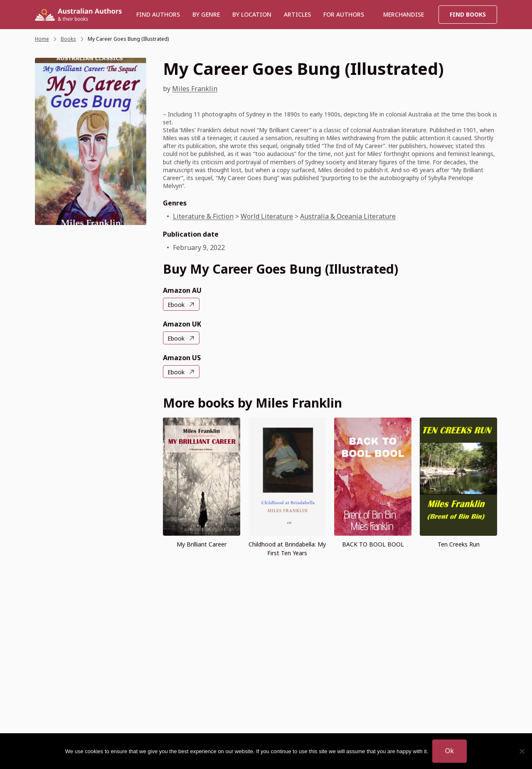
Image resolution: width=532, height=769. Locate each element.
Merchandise (404, 14)
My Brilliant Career (202, 544)
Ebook (176, 305)
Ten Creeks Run (459, 544)
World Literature (267, 216)
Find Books (468, 14)
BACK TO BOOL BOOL (373, 544)
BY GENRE (206, 14)
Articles (297, 14)
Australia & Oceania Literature (348, 216)
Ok (449, 751)
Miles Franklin (195, 89)
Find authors (158, 14)
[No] (522, 751)
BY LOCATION (252, 14)
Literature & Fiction (203, 216)
